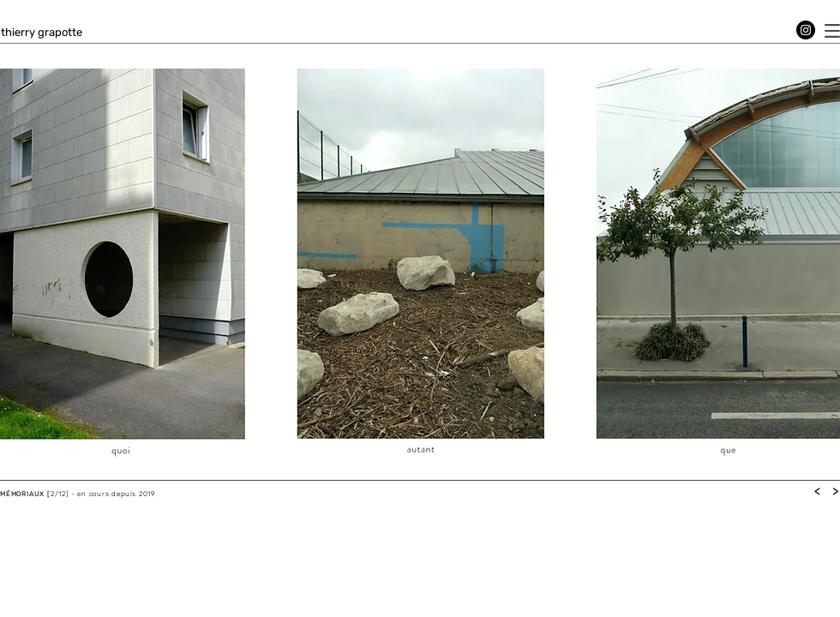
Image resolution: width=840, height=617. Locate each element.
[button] (832, 31)
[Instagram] (806, 30)
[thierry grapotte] (42, 33)
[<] (817, 491)
